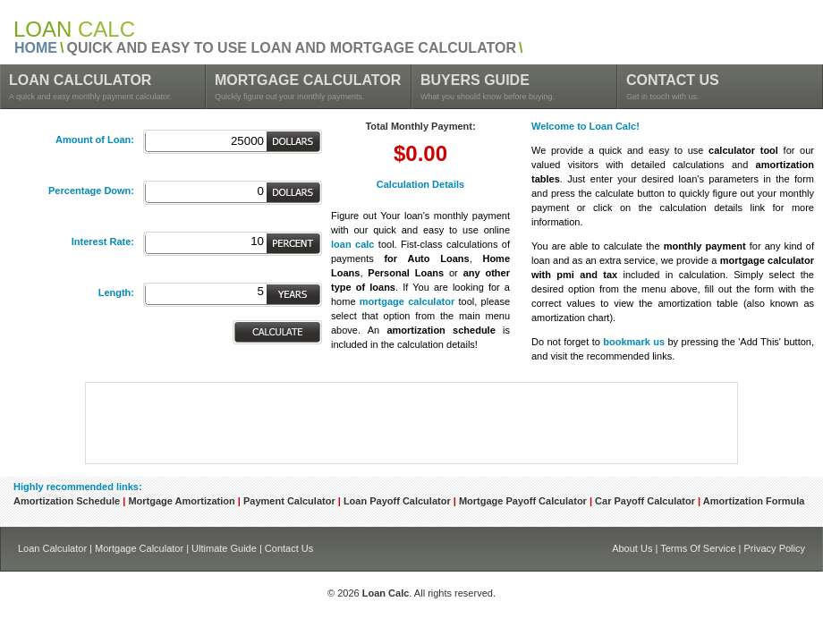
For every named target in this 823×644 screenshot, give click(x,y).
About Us (632, 548)
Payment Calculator (289, 501)
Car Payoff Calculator (645, 501)
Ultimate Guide (224, 548)
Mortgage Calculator (139, 548)
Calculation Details (420, 184)
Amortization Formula (754, 501)
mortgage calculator (407, 301)
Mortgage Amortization (181, 501)
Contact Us (289, 548)
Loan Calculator (52, 548)
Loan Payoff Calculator (397, 501)
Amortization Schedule (67, 501)
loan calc (352, 244)
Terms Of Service (698, 548)
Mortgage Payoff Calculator (523, 501)
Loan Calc (386, 593)
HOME (36, 48)
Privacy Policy (775, 548)
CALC (74, 29)
